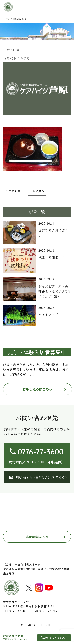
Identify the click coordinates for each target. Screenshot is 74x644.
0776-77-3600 (19, 611)
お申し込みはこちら (37, 389)
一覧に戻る (37, 191)
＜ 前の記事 (13, 191)
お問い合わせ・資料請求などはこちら (37, 477)
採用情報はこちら (37, 537)
